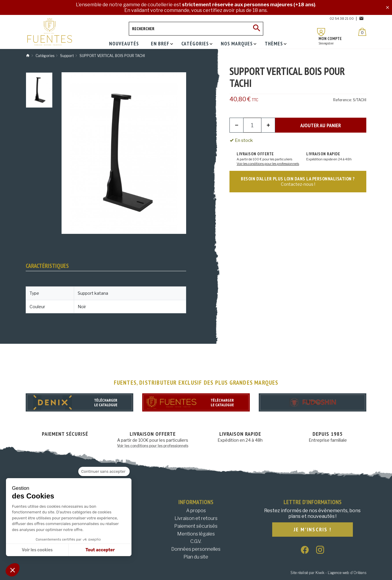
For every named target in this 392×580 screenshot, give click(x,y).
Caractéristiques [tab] (47, 266)
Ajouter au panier (321, 125)
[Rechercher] (196, 29)
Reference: (343, 100)
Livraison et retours (196, 518)
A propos (196, 511)
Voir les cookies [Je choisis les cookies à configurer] (37, 550)
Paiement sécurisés (196, 526)
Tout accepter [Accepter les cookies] (100, 550)
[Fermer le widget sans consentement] (104, 472)
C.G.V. (196, 541)
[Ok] (256, 29)
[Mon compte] (321, 32)
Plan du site (196, 557)
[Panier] (362, 32)
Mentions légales (196, 534)
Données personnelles (196, 549)
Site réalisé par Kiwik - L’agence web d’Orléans (328, 573)
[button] (13, 570)
